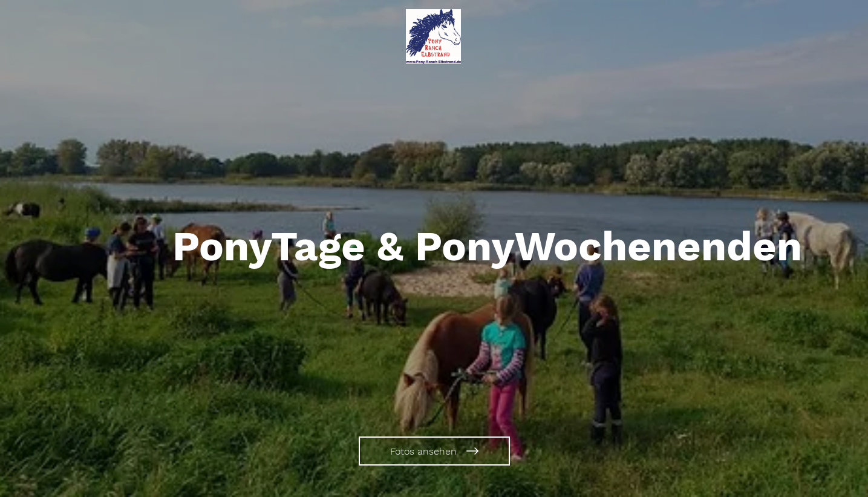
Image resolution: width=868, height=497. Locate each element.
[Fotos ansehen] (434, 451)
